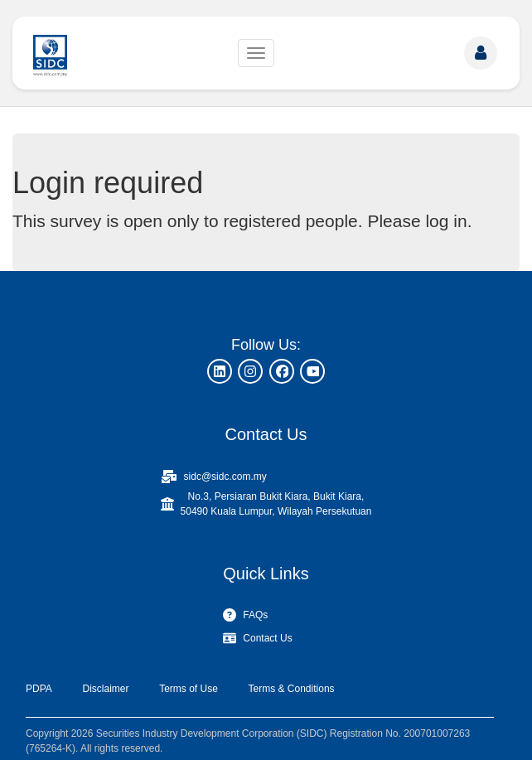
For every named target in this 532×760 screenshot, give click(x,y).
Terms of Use (189, 689)
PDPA (39, 689)
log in (446, 221)
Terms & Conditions (292, 689)
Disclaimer (105, 689)
